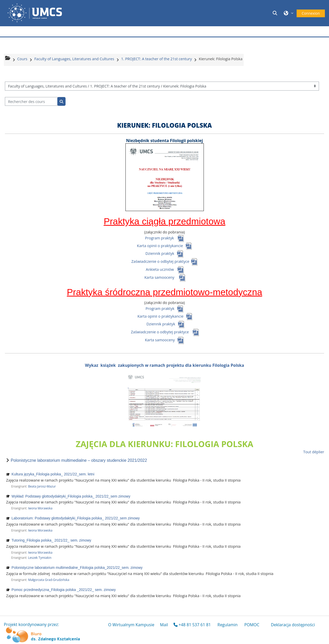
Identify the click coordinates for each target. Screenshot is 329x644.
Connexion (311, 13)
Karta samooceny (159, 277)
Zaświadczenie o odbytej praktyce (161, 261)
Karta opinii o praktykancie (160, 245)
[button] (276, 13)
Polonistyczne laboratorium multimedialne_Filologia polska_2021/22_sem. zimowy (77, 568)
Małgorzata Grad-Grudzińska (49, 580)
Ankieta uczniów (160, 269)
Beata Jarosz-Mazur (42, 486)
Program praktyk (159, 238)
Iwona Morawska (40, 508)
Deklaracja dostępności (293, 625)
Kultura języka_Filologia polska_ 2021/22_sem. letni (53, 474)
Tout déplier (314, 452)
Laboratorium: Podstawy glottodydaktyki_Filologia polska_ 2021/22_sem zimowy (76, 518)
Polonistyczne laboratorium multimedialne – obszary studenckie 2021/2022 (79, 460)
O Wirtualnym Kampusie (131, 625)
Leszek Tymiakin (40, 558)
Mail (164, 625)
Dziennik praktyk (160, 253)
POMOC (252, 625)
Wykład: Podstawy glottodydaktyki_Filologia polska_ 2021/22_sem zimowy (71, 496)
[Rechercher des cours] (31, 102)
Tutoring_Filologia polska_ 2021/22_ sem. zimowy (51, 540)
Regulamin (227, 625)
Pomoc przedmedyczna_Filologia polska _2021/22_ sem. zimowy (64, 590)
